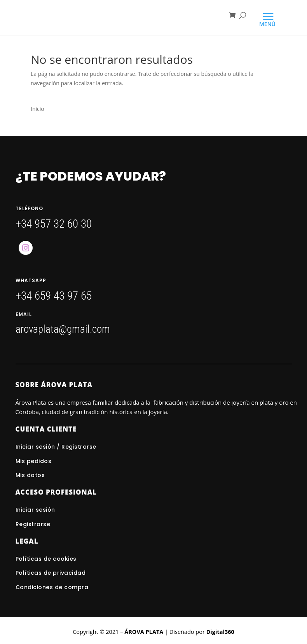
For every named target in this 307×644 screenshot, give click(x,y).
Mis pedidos (34, 461)
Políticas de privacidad (51, 573)
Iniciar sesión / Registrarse (56, 447)
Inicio (38, 109)
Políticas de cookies (46, 559)
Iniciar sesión (36, 510)
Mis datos (30, 475)
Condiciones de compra (52, 587)
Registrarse (33, 524)
